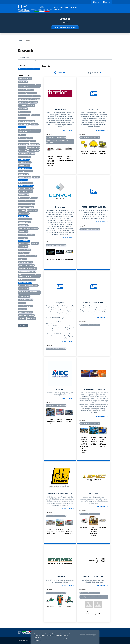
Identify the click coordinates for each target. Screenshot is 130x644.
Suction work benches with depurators (28, 285)
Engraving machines (34, 150)
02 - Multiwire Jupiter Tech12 (60, 531)
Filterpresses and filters (25, 157)
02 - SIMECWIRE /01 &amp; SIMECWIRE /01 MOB (93, 532)
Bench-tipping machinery (25, 96)
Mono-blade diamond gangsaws (27, 201)
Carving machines (23, 109)
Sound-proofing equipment (25, 262)
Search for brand (24, 58)
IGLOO (60, 607)
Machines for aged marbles (25, 183)
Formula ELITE (60, 259)
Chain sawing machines (24, 112)
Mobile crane (34, 198)
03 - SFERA (103, 528)
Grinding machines (23, 174)
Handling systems (60, 420)
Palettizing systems (69, 420)
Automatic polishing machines (26, 90)
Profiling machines (23, 225)
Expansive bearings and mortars (27, 154)
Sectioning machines (24, 253)
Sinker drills (33, 256)
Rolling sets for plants (24, 243)
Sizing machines (23, 259)
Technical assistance (24, 288)
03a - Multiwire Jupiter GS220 (69, 532)
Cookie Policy (91, 634)
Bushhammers (34, 102)
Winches (22, 318)
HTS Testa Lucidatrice (93, 152)
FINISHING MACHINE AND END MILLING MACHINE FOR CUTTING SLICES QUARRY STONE (84, 445)
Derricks (22, 135)
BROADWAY (51, 607)
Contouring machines (24, 124)
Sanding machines (23, 246)
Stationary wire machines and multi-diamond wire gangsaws (28, 276)
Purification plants (23, 231)
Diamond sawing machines (25, 138)
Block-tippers (36, 99)
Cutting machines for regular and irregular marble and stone (29, 131)
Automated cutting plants (25, 78)
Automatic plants (23, 82)
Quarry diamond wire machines (26, 235)
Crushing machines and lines (51, 421)
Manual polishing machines (25, 191)
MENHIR (69, 607)
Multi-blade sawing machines (26, 207)
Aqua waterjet (51, 259)
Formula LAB (69, 259)
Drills (22, 147)
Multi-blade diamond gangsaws (27, 204)
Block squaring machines (25, 99)
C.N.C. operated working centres (27, 105)
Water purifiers (22, 309)
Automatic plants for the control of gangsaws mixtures (27, 86)
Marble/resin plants (24, 195)
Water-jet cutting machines (25, 312)
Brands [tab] (59, 72)
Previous (44, 155)
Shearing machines (23, 256)
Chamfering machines (24, 115)
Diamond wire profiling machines (27, 141)
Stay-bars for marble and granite (27, 280)
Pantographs (22, 210)
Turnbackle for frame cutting (26, 300)
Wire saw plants (31, 318)
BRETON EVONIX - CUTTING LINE (60, 158)
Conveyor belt (34, 124)
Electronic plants (23, 150)
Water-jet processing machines (26, 315)
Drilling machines (35, 144)
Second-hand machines (25, 250)
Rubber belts (35, 243)
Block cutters (37, 96)
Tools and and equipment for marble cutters (28, 292)
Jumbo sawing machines (25, 177)
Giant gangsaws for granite (25, 171)
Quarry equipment (23, 238)
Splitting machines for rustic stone (27, 272)
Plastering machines (32, 210)
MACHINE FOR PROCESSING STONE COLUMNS (93, 441)
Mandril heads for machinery (26, 188)
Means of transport (23, 198)
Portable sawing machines (25, 219)
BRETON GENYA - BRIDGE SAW (69, 158)
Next (76, 155)
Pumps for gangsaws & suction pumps (28, 228)
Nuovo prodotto (89, 613)
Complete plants (35, 115)
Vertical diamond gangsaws (25, 306)
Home (20, 41)
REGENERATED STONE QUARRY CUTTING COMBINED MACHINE (103, 442)
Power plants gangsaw (24, 222)
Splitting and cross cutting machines (28, 268)
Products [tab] (94, 72)
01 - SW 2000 (84, 528)
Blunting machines (23, 102)
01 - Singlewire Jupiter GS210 (51, 532)
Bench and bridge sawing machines (27, 93)
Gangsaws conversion (24, 165)
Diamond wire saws (24, 144)
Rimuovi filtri (23, 326)
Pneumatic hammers (24, 213)
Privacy (83, 634)
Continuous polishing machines (26, 121)
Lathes (36, 177)
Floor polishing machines (25, 162)
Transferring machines (24, 296)
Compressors (22, 118)
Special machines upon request (26, 265)
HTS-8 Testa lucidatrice (103, 152)
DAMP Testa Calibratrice (84, 152)
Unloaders (22, 303)
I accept (93, 636)
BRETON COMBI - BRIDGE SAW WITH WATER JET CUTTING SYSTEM (51, 161)
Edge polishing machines (33, 147)
